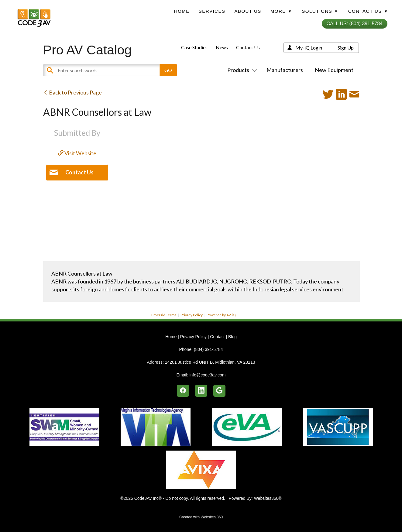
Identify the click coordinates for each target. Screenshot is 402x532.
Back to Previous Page (72, 92)
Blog (232, 337)
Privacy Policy (192, 315)
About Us (248, 11)
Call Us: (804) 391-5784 (355, 24)
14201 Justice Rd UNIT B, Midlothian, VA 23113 (210, 362)
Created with (201, 517)
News (222, 47)
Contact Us (248, 47)
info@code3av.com (207, 375)
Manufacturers (285, 70)
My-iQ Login (309, 48)
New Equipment (334, 70)
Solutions (320, 11)
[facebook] (183, 391)
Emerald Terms (164, 315)
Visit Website (77, 153)
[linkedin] (201, 391)
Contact (217, 337)
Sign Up (346, 48)
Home (182, 11)
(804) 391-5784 (208, 349)
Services (212, 11)
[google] (219, 391)
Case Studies (194, 47)
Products (241, 70)
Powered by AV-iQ (221, 315)
